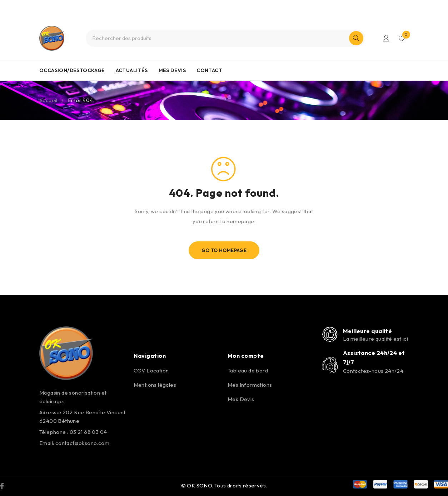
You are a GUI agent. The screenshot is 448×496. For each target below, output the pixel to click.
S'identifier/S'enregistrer (386, 38)
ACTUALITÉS (132, 70)
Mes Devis (241, 399)
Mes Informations (250, 385)
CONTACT (209, 70)
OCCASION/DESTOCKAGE (72, 70)
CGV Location (151, 370)
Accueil (48, 100)
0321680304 (237, 6)
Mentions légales (155, 385)
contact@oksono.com (82, 443)
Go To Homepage (224, 250)
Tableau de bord (248, 370)
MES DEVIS (172, 70)
